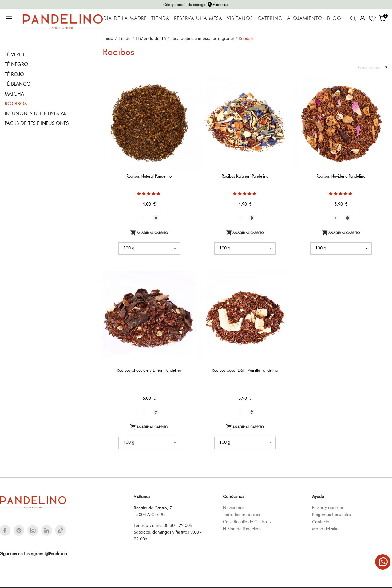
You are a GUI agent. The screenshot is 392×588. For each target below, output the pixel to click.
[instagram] (33, 530)
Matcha (14, 94)
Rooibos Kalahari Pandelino (245, 176)
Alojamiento (305, 18)
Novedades (234, 508)
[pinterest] (19, 530)
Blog (334, 18)
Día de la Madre (125, 18)
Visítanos (240, 18)
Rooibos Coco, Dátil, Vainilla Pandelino (245, 370)
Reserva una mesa (198, 18)
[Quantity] (149, 218)
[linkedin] (47, 530)
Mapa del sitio (325, 529)
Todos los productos (242, 515)
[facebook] (5, 530)
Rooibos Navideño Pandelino (341, 176)
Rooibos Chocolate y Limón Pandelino (149, 370)
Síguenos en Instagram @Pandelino (34, 554)
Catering (270, 18)
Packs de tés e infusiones (37, 123)
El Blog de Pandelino (242, 529)
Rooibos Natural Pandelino (149, 176)
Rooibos (16, 104)
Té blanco (18, 84)
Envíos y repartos (328, 508)
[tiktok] (60, 530)
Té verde (15, 55)
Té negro (16, 64)
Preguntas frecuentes (332, 515)
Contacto (321, 522)
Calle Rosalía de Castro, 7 (247, 522)
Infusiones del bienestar (36, 114)
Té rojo (14, 74)
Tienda (160, 18)
